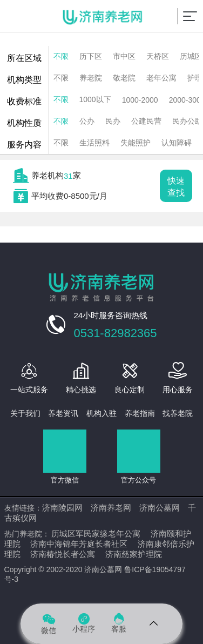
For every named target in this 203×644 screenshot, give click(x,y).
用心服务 (178, 390)
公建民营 (146, 121)
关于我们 (25, 413)
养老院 (91, 78)
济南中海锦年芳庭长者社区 (79, 544)
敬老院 (124, 78)
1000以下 (95, 99)
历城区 (191, 56)
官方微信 (65, 480)
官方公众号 (138, 480)
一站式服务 (29, 390)
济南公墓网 (160, 508)
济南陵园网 (62, 508)
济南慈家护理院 (134, 554)
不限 (61, 56)
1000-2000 (140, 100)
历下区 (91, 56)
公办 (87, 121)
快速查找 (176, 187)
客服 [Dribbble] (119, 623)
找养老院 (178, 413)
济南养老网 (111, 508)
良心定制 (130, 390)
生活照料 (94, 143)
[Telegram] (154, 624)
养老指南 (140, 413)
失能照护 (136, 143)
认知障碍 (177, 143)
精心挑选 (81, 390)
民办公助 (187, 121)
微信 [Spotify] (49, 623)
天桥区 (158, 56)
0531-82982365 (115, 333)
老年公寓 (161, 78)
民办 (113, 121)
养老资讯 (63, 413)
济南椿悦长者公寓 (63, 554)
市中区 (124, 56)
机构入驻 (101, 413)
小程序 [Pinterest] (84, 623)
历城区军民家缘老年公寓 (96, 534)
